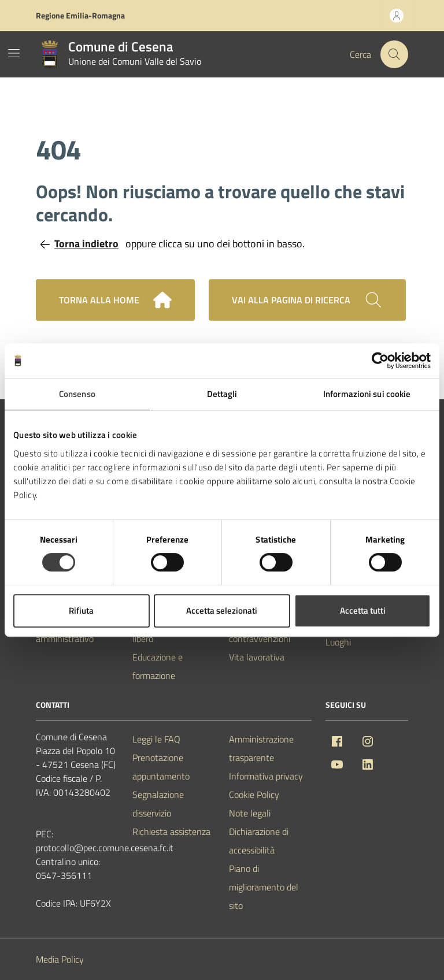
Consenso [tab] (77, 394)
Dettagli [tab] (222, 394)
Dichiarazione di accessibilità (259, 841)
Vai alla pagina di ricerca (307, 300)
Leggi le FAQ (156, 739)
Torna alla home (115, 300)
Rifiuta (81, 610)
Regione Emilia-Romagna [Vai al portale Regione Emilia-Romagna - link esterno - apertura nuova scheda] (80, 15)
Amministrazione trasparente (261, 748)
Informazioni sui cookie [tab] (367, 394)
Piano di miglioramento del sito (264, 887)
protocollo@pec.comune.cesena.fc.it (105, 848)
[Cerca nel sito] (394, 54)
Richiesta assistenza (171, 831)
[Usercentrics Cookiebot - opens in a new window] (380, 361)
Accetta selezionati (222, 610)
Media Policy (60, 959)
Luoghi (338, 642)
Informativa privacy (266, 776)
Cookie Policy (254, 795)
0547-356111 (64, 875)
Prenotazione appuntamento (161, 767)
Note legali (250, 813)
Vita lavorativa (257, 657)
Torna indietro (79, 244)
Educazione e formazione (158, 666)
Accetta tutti (363, 610)
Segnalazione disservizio (158, 804)
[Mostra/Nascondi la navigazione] (14, 53)
